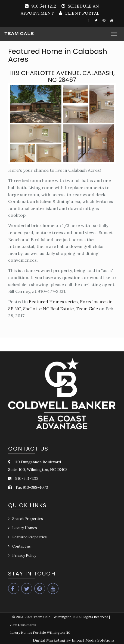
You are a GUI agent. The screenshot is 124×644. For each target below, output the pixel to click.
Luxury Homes (25, 528)
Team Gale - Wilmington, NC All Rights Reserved (71, 617)
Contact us (21, 546)
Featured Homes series (53, 302)
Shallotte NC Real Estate (48, 309)
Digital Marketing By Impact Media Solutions (74, 640)
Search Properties (28, 519)
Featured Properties (30, 537)
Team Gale (87, 309)
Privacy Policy (24, 556)
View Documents (23, 625)
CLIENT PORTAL (81, 13)
